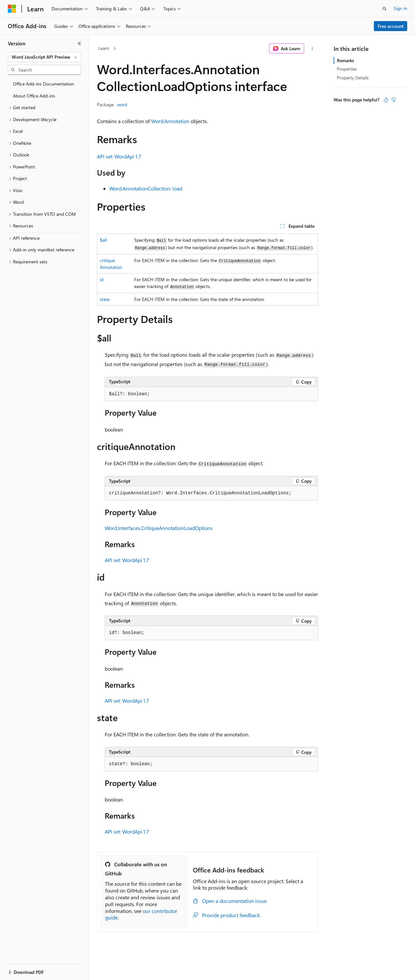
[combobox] (44, 57)
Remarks (345, 60)
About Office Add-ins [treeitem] (34, 96)
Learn (104, 48)
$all (103, 240)
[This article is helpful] (386, 100)
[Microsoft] (12, 9)
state (105, 299)
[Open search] (385, 9)
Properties (347, 69)
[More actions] (312, 49)
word (122, 104)
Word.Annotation (170, 121)
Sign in (400, 8)
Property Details (353, 78)
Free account (391, 26)
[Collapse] (79, 43)
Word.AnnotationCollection (140, 188)
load (177, 188)
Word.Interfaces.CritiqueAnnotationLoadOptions (159, 528)
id (102, 279)
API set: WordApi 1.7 (119, 156)
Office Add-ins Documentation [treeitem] (43, 84)
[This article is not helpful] (394, 100)
